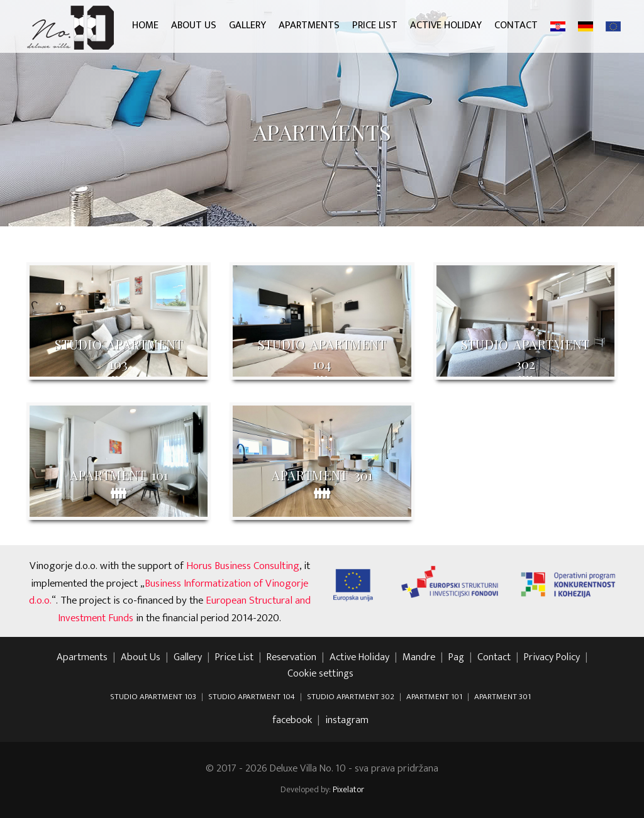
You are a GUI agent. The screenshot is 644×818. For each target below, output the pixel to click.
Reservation (291, 658)
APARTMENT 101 (434, 697)
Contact (516, 25)
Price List (375, 25)
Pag (456, 658)
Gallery (247, 25)
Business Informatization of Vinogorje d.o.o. (169, 592)
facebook (292, 721)
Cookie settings (320, 674)
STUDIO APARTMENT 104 (252, 697)
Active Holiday (446, 25)
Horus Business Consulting (243, 566)
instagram (347, 721)
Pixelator (348, 789)
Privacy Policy (552, 658)
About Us (194, 25)
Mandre (419, 658)
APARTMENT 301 (502, 697)
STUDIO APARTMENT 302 (351, 697)
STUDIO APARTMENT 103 (153, 697)
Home (145, 25)
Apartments (309, 25)
